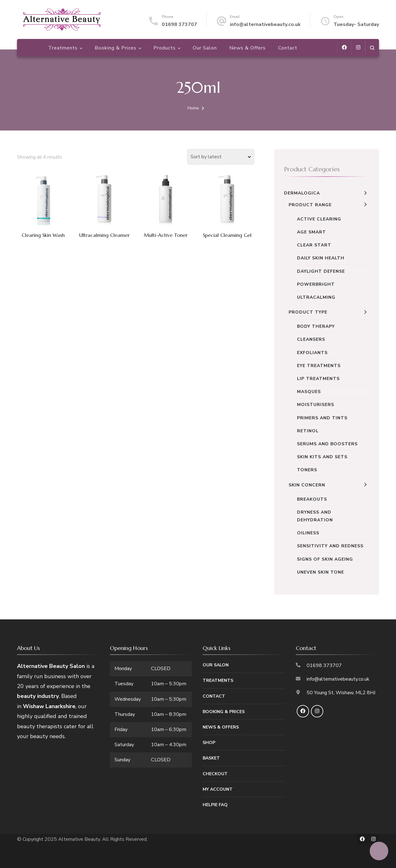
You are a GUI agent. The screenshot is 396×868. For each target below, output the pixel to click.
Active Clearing (319, 219)
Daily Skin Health (321, 258)
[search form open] (372, 48)
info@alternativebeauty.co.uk (265, 24)
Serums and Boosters (327, 444)
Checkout (215, 774)
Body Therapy (316, 326)
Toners (307, 470)
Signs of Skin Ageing (325, 559)
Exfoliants (312, 353)
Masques (309, 392)
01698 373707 (179, 24)
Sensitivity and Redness (330, 546)
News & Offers (247, 48)
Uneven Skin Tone (321, 572)
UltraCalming (316, 297)
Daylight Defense (321, 271)
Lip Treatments (318, 379)
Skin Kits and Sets (322, 457)
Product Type (308, 312)
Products (165, 48)
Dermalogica (302, 193)
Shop (209, 743)
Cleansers (311, 339)
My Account (218, 789)
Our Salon (205, 48)
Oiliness (308, 533)
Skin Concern (307, 485)
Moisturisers (316, 405)
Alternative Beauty (79, 839)
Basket (211, 758)
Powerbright (316, 284)
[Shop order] (221, 157)
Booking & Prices (116, 48)
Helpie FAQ (215, 805)
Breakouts (312, 499)
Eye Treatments (319, 366)
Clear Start (314, 245)
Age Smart (312, 232)
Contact (288, 48)
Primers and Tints (322, 418)
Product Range (310, 205)
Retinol (308, 431)
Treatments (63, 48)
